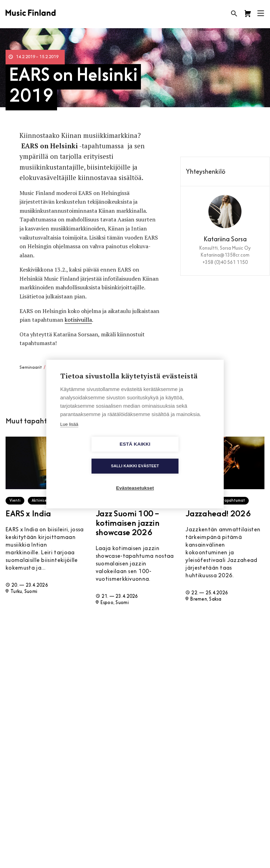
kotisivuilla (78, 320)
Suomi (126, 368)
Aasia (112, 368)
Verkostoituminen (65, 368)
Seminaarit (31, 368)
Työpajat (95, 368)
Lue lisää (69, 435)
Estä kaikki (95, 455)
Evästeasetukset (135, 477)
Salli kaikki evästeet (175, 455)
